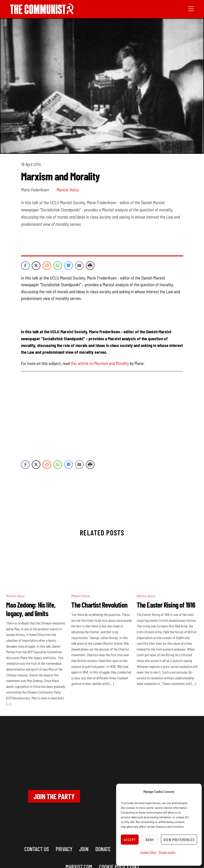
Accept (130, 840)
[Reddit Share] (47, 266)
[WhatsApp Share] (58, 266)
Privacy (64, 849)
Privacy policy (167, 852)
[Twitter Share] (36, 266)
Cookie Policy (148, 852)
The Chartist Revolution (99, 605)
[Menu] (191, 8)
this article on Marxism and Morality (100, 363)
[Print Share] (90, 266)
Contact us (37, 849)
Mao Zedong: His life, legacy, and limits (31, 609)
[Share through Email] (79, 266)
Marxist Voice (68, 190)
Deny (150, 840)
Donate (103, 849)
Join (84, 849)
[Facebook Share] (25, 266)
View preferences (179, 840)
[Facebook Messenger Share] (69, 266)
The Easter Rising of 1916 (166, 605)
